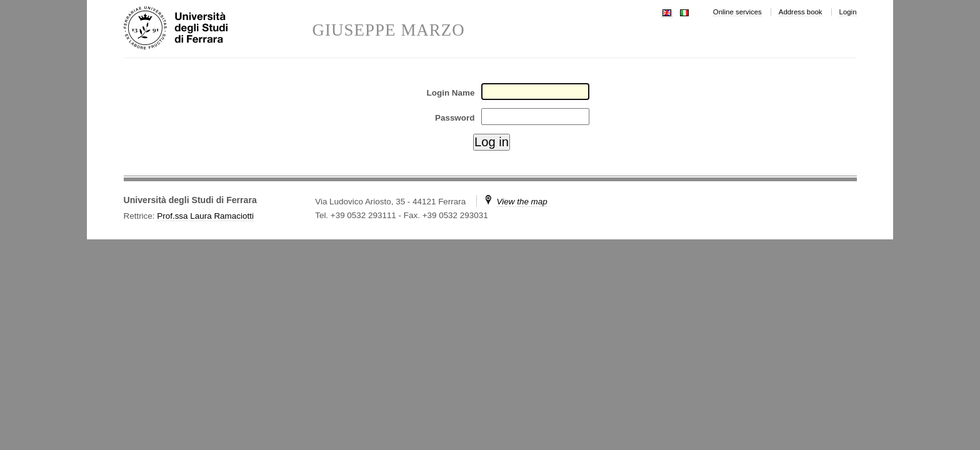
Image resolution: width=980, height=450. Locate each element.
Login (848, 12)
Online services (737, 12)
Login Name (451, 93)
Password (455, 118)
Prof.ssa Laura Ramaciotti (205, 216)
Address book (801, 12)
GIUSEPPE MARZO (389, 30)
